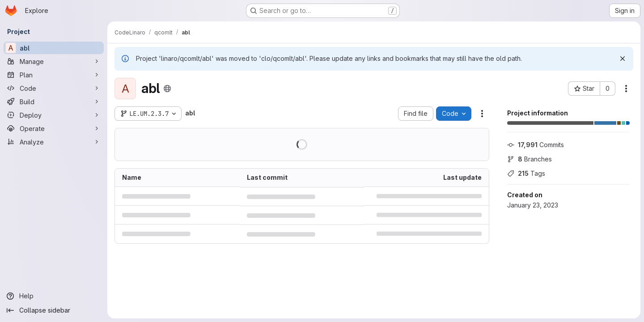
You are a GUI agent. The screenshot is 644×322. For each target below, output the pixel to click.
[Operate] (54, 128)
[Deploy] (54, 115)
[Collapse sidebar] (54, 310)
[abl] (54, 48)
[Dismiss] (623, 59)
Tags (526, 173)
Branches (530, 159)
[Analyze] (54, 142)
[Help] (54, 296)
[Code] (54, 88)
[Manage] (54, 61)
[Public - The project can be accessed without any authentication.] (167, 89)
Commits (536, 145)
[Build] (54, 102)
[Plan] (54, 75)
